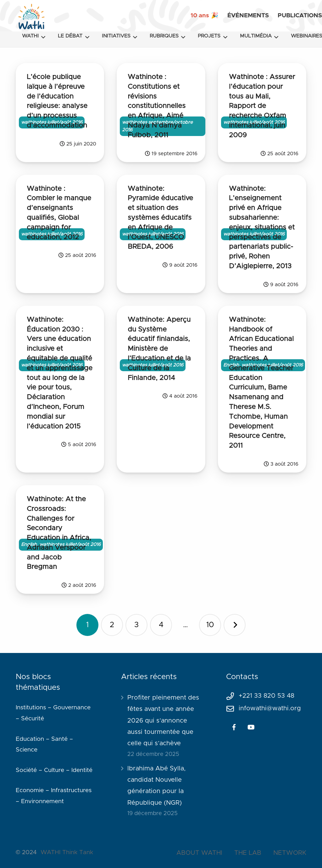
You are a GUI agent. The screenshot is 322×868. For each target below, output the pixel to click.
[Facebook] (234, 727)
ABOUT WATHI (199, 853)
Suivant (235, 625)
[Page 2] (112, 625)
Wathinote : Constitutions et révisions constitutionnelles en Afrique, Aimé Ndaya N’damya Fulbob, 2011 (157, 106)
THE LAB (248, 853)
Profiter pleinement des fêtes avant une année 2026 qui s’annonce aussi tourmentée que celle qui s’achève (163, 721)
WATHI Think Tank (67, 852)
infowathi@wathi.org (270, 708)
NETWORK (290, 853)
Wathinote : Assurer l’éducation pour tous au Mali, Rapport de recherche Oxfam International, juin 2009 (262, 106)
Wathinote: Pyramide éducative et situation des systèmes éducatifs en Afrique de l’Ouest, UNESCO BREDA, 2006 (160, 218)
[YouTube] (251, 727)
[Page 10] (210, 625)
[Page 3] (136, 625)
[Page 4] (161, 625)
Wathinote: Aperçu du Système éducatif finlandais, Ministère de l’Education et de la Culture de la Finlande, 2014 (159, 349)
